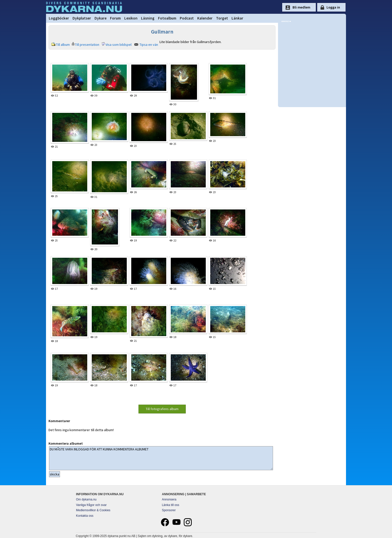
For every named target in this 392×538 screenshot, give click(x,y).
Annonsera (169, 499)
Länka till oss (170, 505)
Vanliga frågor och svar (91, 505)
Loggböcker (59, 18)
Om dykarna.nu (86, 499)
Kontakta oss (85, 516)
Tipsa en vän (149, 45)
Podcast (187, 18)
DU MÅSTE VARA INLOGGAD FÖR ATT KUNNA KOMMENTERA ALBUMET (161, 458)
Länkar (237, 18)
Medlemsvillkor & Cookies (93, 510)
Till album (63, 45)
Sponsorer (169, 510)
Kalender (205, 18)
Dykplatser (82, 18)
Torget (222, 18)
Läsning (148, 18)
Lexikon (131, 18)
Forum (115, 18)
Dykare (100, 18)
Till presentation (87, 45)
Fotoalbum (167, 18)
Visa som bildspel (118, 45)
